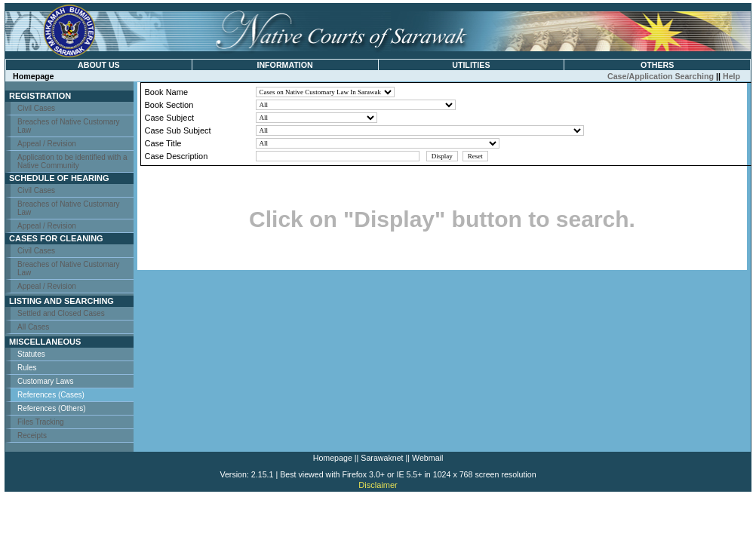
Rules (27, 368)
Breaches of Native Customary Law (69, 126)
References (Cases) (51, 395)
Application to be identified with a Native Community (72, 161)
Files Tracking (41, 422)
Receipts (32, 436)
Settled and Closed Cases (61, 313)
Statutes (31, 354)
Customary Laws (45, 381)
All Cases (33, 327)
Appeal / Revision (47, 144)
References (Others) (52, 408)
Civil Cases (36, 108)
